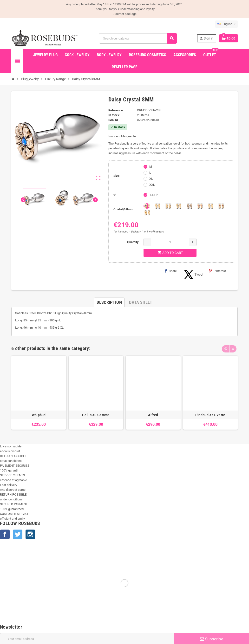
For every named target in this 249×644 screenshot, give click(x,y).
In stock (114, 115)
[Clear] (168, 206)
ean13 (113, 120)
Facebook (5, 534)
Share (171, 271)
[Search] (138, 38)
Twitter (18, 534)
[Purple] (210, 206)
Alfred (153, 415)
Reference (116, 110)
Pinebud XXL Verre (210, 415)
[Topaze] (147, 213)
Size (116, 176)
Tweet (193, 275)
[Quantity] (170, 242)
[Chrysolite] (157, 206)
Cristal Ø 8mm (123, 209)
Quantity (133, 242)
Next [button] (233, 347)
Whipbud (39, 415)
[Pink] (200, 206)
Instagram (30, 534)
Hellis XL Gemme (96, 415)
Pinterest (217, 271)
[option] (39, 393)
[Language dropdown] (226, 24)
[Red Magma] (221, 206)
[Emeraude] (179, 206)
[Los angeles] (189, 206)
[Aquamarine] (147, 206)
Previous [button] (225, 347)
